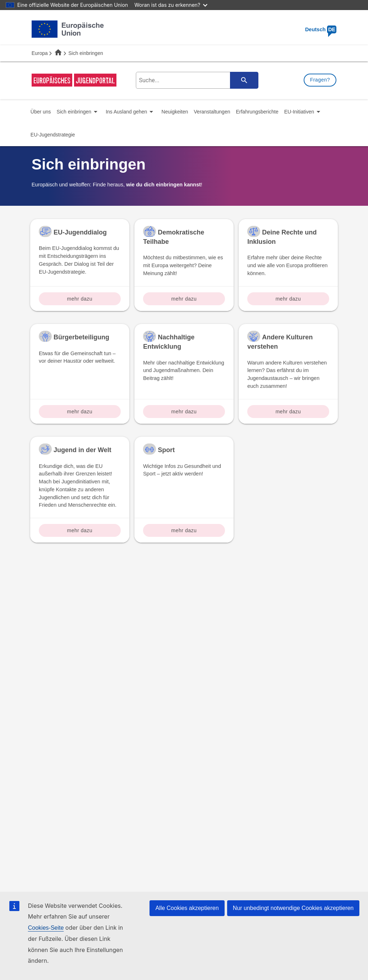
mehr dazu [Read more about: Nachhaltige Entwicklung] (184, 412)
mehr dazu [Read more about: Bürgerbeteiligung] (80, 412)
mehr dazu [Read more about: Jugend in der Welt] (80, 530)
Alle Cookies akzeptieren (187, 908)
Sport (166, 450)
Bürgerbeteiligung (81, 337)
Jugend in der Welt (82, 450)
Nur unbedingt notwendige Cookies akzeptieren (293, 908)
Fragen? (320, 80)
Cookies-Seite (46, 928)
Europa (40, 53)
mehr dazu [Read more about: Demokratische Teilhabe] (184, 299)
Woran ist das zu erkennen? (171, 5)
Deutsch (321, 29)
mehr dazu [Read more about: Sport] (184, 530)
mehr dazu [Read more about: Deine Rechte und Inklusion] (288, 299)
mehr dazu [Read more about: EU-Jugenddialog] (80, 299)
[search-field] (196, 80)
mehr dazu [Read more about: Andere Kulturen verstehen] (288, 412)
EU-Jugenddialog (80, 232)
